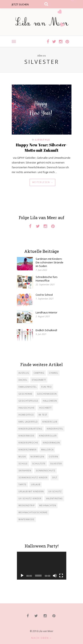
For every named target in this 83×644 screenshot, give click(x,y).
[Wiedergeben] (22, 576)
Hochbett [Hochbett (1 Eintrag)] (45, 408)
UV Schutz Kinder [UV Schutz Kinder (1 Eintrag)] (30, 498)
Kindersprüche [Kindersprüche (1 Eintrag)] (28, 443)
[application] (42, 566)
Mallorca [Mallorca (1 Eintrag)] (47, 450)
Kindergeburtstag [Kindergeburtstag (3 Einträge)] (30, 429)
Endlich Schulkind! (46, 330)
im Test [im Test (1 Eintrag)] (43, 415)
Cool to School (44, 295)
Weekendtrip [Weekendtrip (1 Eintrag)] (27, 505)
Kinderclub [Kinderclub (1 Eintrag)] (50, 422)
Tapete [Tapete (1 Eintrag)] (22, 484)
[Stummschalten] (55, 576)
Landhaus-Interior (46, 312)
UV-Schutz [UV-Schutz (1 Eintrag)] (55, 491)
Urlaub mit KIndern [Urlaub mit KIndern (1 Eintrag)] (31, 491)
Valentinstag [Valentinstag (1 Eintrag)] (54, 498)
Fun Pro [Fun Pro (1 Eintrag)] (46, 387)
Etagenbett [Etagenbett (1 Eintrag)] (39, 380)
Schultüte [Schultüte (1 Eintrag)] (39, 464)
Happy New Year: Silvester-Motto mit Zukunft (41, 148)
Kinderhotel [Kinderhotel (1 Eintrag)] (55, 429)
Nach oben (41, 638)
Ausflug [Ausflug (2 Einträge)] (24, 373)
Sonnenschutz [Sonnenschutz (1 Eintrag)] (46, 471)
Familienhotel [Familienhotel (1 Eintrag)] (28, 387)
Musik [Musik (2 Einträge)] (22, 457)
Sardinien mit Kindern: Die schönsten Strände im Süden (49, 262)
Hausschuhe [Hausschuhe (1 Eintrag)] (27, 408)
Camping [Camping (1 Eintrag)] (39, 373)
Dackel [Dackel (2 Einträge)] (23, 380)
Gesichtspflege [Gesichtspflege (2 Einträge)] (28, 401)
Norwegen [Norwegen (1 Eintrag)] (37, 457)
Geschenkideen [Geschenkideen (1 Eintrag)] (47, 394)
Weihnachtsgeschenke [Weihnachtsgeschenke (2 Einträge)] (33, 512)
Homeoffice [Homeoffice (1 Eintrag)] (26, 415)
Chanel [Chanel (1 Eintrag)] (54, 373)
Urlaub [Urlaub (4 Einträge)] (36, 484)
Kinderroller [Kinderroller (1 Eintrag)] (48, 436)
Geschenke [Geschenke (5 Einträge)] (25, 394)
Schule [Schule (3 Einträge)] (23, 464)
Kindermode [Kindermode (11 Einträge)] (26, 436)
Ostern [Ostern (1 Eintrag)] (53, 457)
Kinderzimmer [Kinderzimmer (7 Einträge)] (28, 450)
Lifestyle (43, 140)
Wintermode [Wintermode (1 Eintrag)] (26, 519)
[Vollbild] (61, 576)
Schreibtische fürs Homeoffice (47, 279)
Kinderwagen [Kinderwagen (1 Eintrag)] (51, 443)
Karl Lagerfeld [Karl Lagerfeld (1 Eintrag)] (28, 422)
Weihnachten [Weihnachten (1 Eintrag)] (48, 505)
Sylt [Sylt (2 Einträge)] (55, 478)
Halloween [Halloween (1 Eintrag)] (50, 401)
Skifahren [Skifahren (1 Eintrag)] (25, 471)
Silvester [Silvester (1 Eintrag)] (56, 464)
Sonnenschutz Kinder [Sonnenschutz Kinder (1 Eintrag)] (33, 478)
